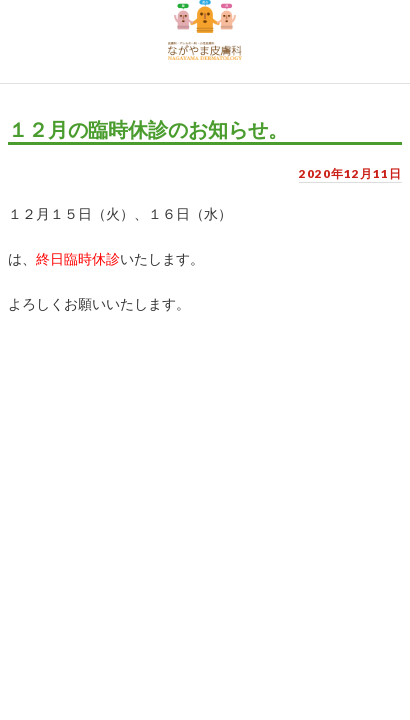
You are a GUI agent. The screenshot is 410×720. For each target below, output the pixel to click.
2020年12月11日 (350, 173)
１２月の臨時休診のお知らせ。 (148, 130)
